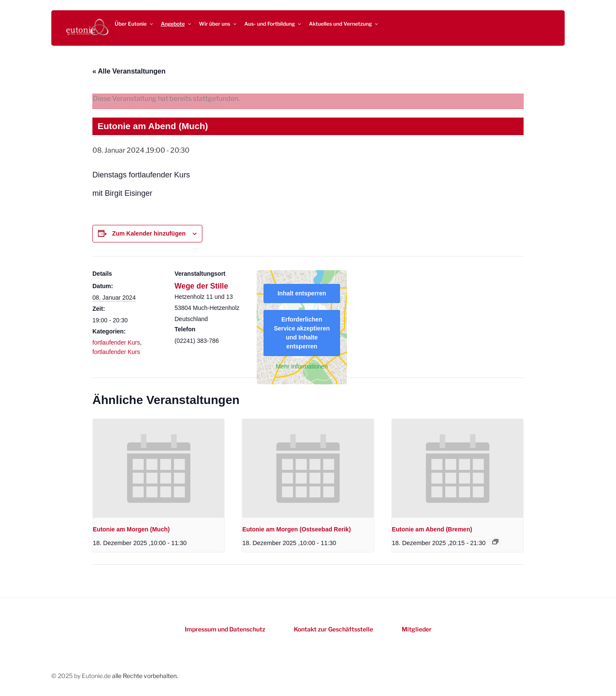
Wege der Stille (201, 286)
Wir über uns (218, 24)
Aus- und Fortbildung (273, 24)
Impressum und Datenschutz (225, 629)
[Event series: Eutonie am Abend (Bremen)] (495, 542)
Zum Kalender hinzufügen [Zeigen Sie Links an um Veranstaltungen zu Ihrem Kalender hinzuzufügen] (149, 233)
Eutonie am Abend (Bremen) (432, 529)
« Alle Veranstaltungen (129, 71)
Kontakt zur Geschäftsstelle (333, 629)
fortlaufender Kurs (116, 342)
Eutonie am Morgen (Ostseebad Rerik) (296, 529)
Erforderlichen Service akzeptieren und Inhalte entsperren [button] (302, 333)
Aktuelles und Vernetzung (344, 24)
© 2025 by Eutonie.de (82, 676)
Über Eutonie (134, 24)
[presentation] (158, 468)
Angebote (176, 24)
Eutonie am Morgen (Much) (131, 529)
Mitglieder (417, 629)
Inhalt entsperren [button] (302, 293)
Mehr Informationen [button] (302, 366)
